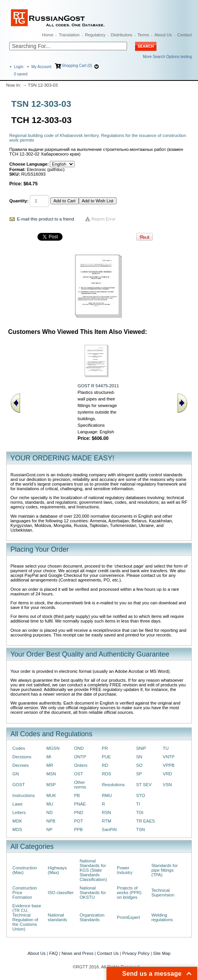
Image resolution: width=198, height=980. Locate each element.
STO (141, 795)
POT (79, 821)
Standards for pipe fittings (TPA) (164, 870)
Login (19, 67)
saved (21, 74)
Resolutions (113, 785)
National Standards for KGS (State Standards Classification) (93, 870)
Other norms (80, 785)
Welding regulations (162, 917)
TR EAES (146, 821)
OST (79, 774)
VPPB (169, 765)
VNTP (169, 757)
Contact (184, 35)
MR (50, 765)
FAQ (53, 953)
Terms (143, 35)
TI (138, 804)
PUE (106, 757)
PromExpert (129, 917)
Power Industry (125, 870)
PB (77, 795)
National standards (58, 917)
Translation (69, 35)
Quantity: (19, 201)
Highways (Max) (57, 870)
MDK (17, 821)
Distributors (122, 35)
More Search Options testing (167, 57)
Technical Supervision (163, 893)
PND (79, 812)
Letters (19, 812)
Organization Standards (92, 917)
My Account (41, 67)
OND (79, 748)
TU (166, 748)
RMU (107, 795)
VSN (167, 785)
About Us (163, 35)
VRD (168, 774)
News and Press (77, 953)
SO (139, 765)
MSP (51, 785)
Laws (18, 804)
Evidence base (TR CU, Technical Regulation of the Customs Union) (27, 917)
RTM (107, 821)
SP (139, 774)
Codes (19, 748)
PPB (79, 829)
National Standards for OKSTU (93, 893)
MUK (51, 795)
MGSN (53, 748)
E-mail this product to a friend (46, 219)
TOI (140, 812)
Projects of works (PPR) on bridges (129, 893)
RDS (107, 774)
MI (49, 757)
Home (48, 35)
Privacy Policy (136, 953)
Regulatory (95, 35)
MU (50, 804)
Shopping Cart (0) (77, 66)
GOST (19, 785)
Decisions (22, 757)
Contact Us (108, 953)
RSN (107, 812)
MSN (51, 774)
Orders (81, 765)
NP (49, 829)
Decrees (20, 765)
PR (105, 748)
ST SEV (144, 785)
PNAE (80, 804)
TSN (141, 829)
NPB (51, 821)
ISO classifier (61, 893)
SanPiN (109, 829)
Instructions (24, 795)
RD (105, 765)
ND (49, 812)
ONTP (80, 757)
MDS (17, 829)
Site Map (162, 953)
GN (16, 774)
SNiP (141, 748)
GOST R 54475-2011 (98, 386)
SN (139, 757)
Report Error (104, 219)
